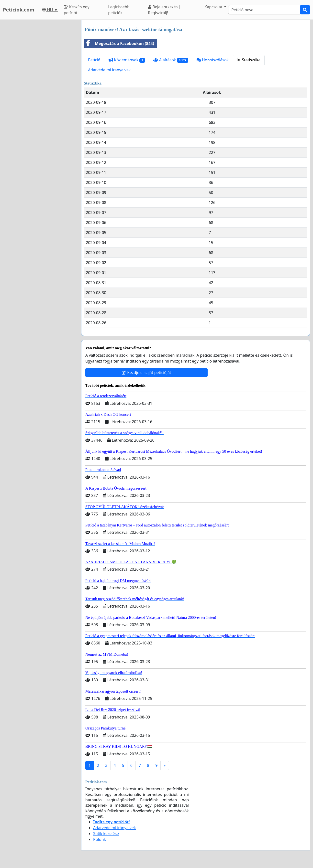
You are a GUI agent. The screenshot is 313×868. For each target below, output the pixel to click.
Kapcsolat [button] (214, 7)
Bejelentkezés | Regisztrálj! (164, 10)
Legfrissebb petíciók (119, 10)
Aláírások (171, 60)
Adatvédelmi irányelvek (109, 70)
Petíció (94, 60)
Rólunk (100, 839)
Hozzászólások (213, 60)
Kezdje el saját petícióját (146, 373)
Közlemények (127, 60)
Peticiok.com (19, 10)
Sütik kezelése (106, 834)
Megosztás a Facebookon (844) (119, 43)
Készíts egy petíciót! (77, 10)
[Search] (264, 10)
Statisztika (249, 60)
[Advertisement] (39, 93)
